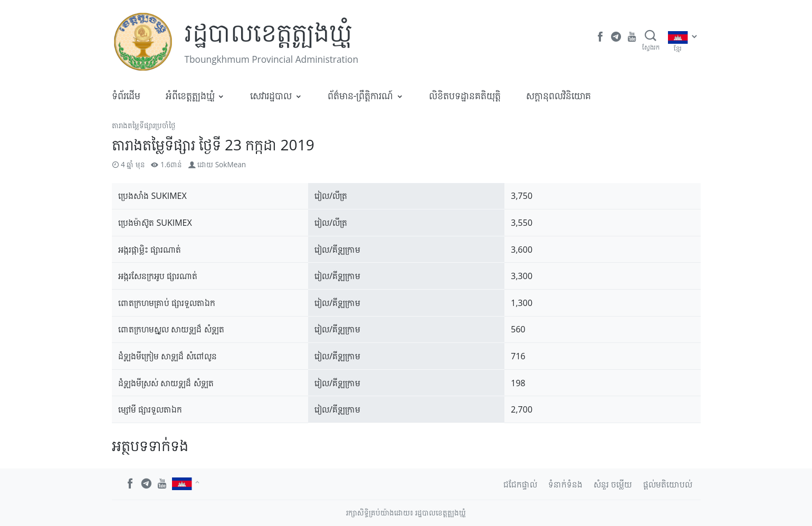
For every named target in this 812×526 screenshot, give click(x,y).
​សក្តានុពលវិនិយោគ (558, 95)
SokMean (231, 164)
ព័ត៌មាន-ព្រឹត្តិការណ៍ (361, 95)
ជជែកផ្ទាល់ (520, 484)
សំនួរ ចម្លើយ (613, 484)
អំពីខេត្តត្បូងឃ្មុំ (190, 95)
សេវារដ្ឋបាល (271, 95)
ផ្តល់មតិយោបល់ (668, 484)
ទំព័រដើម (126, 95)
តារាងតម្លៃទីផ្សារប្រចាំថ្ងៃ (144, 125)
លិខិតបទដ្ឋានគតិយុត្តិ (465, 95)
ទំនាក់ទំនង (565, 484)
